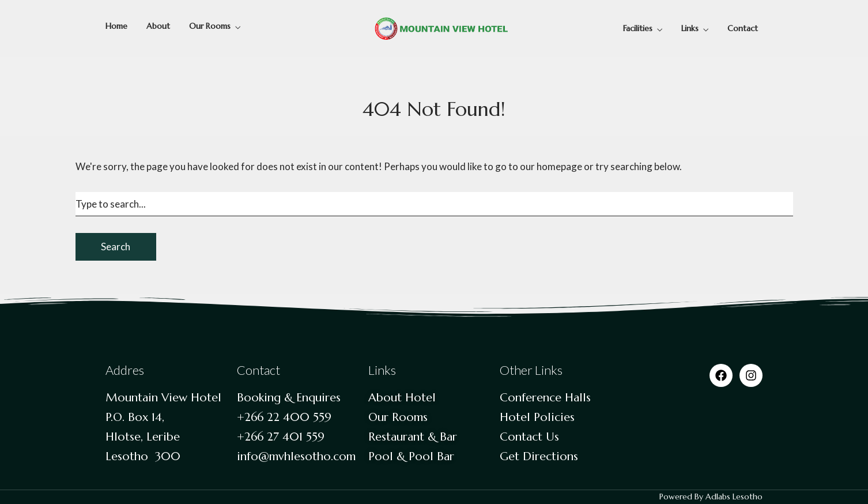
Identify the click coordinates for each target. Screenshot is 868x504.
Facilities (638, 28)
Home (116, 26)
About (158, 26)
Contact (743, 28)
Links (690, 28)
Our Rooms (210, 26)
